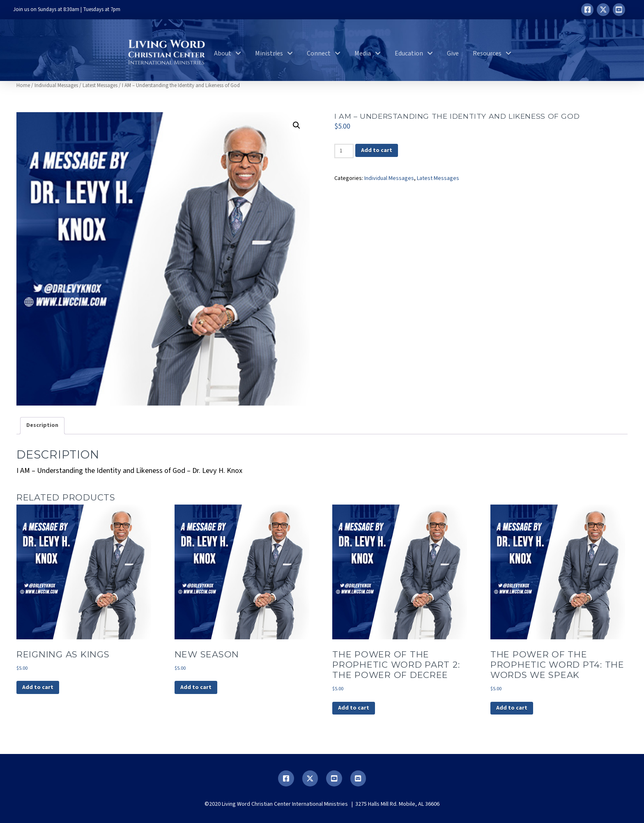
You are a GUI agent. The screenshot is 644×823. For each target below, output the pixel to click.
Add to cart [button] (38, 687)
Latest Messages (100, 85)
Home (23, 85)
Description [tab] (42, 425)
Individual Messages (56, 85)
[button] (297, 125)
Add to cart (377, 150)
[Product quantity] (344, 151)
